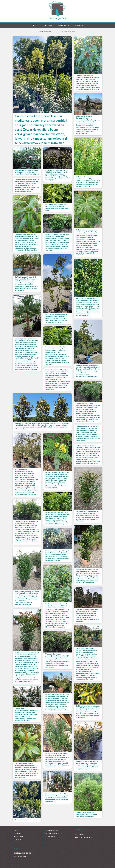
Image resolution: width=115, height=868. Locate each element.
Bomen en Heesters (45, 32)
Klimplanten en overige (67, 32)
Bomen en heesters (52, 830)
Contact (79, 25)
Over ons (48, 25)
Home (35, 25)
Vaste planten (50, 836)
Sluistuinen (64, 25)
